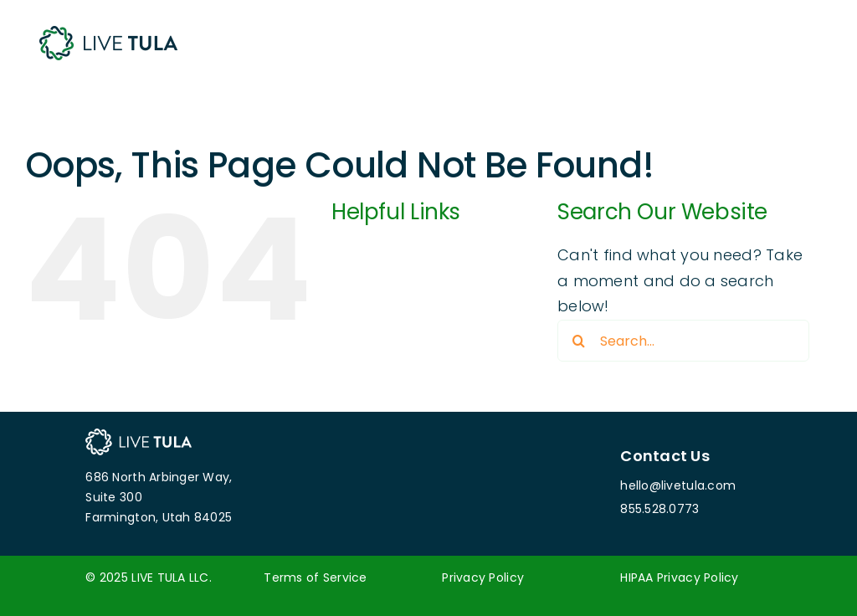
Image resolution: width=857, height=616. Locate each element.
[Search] (578, 341)
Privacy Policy (483, 577)
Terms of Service (315, 577)
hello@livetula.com (678, 485)
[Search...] (683, 341)
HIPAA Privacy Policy (679, 577)
